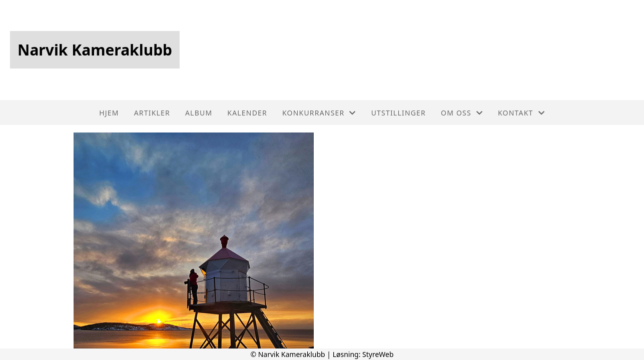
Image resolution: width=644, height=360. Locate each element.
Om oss (462, 113)
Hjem (109, 113)
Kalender (247, 113)
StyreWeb (378, 354)
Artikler (152, 113)
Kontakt (521, 113)
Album (199, 113)
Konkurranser (319, 113)
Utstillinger (399, 113)
